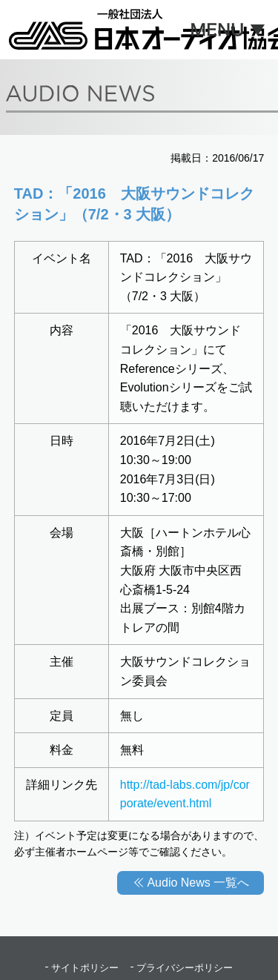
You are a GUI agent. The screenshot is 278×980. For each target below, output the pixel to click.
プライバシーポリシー (185, 968)
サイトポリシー (85, 968)
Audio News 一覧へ (198, 883)
